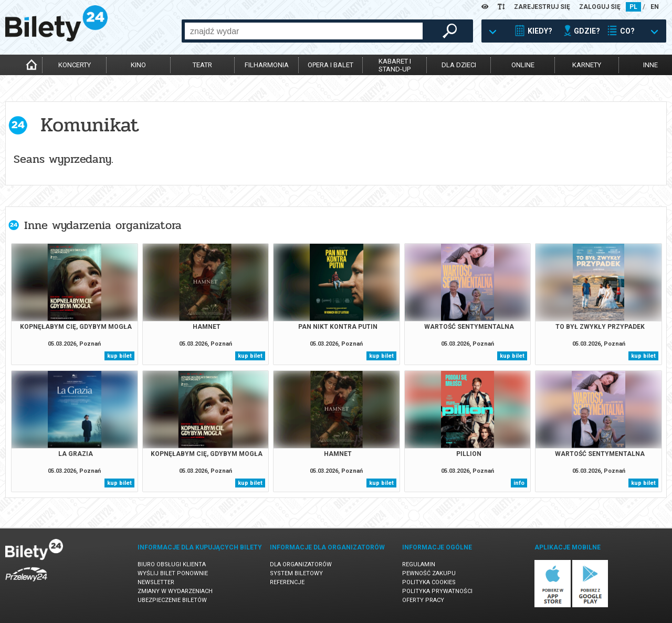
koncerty (75, 65)
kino (138, 65)
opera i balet (330, 65)
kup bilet (119, 356)
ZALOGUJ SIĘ (600, 7)
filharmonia (267, 65)
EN (655, 7)
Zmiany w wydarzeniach (175, 591)
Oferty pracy (423, 600)
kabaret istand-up (395, 65)
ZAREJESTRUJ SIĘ (542, 7)
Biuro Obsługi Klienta (172, 564)
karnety (587, 65)
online (523, 65)
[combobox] (304, 31)
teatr (202, 65)
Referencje (287, 582)
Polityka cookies (429, 582)
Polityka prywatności (437, 591)
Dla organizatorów (301, 564)
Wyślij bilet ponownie (173, 573)
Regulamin (419, 564)
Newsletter (156, 582)
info (519, 483)
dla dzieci (459, 65)
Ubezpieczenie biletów (172, 600)
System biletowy (296, 573)
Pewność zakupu (429, 573)
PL (633, 7)
